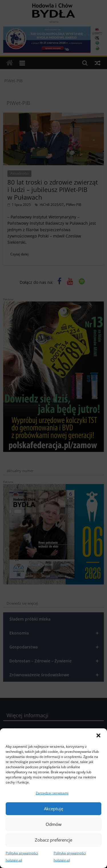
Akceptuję (53, 809)
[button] (98, 735)
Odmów (54, 824)
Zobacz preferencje (53, 840)
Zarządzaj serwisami (52, 793)
